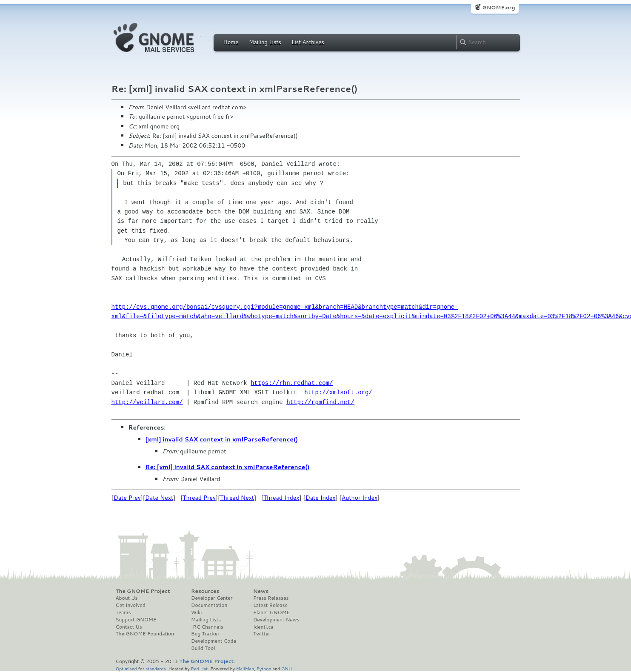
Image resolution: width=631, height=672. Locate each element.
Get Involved (131, 605)
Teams (123, 612)
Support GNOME (136, 620)
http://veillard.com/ (147, 402)
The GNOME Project (143, 591)
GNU (287, 668)
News (261, 591)
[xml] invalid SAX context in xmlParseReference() (222, 439)
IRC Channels (207, 627)
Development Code (214, 641)
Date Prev (127, 498)
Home (231, 42)
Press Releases (271, 598)
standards (156, 668)
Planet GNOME (271, 612)
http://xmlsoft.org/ (338, 392)
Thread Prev (199, 498)
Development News (276, 620)
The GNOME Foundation (145, 634)
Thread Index (281, 498)
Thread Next (237, 498)
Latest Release (270, 605)
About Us (127, 598)
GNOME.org (498, 7)
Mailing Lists (265, 42)
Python (264, 668)
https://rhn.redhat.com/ (292, 383)
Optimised (126, 668)
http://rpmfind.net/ (320, 402)
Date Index (321, 498)
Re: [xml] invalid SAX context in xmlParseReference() (228, 467)
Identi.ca (263, 627)
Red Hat (199, 668)
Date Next (159, 498)
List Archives (308, 42)
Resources (205, 591)
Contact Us (129, 627)
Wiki (196, 612)
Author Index (360, 498)
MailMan (245, 668)
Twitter (262, 634)
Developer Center (212, 598)
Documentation (209, 605)
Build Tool (203, 648)
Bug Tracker (205, 634)
